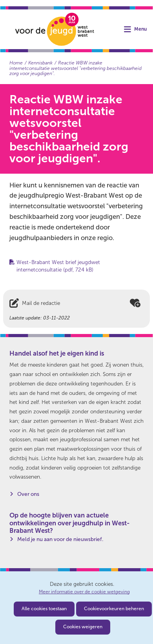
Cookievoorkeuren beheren (114, 609)
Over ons (28, 494)
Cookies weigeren (83, 627)
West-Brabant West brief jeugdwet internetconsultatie (58, 266)
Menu (140, 29)
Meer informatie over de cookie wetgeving (84, 592)
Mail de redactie (41, 303)
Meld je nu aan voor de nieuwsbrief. (60, 539)
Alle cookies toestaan (44, 609)
